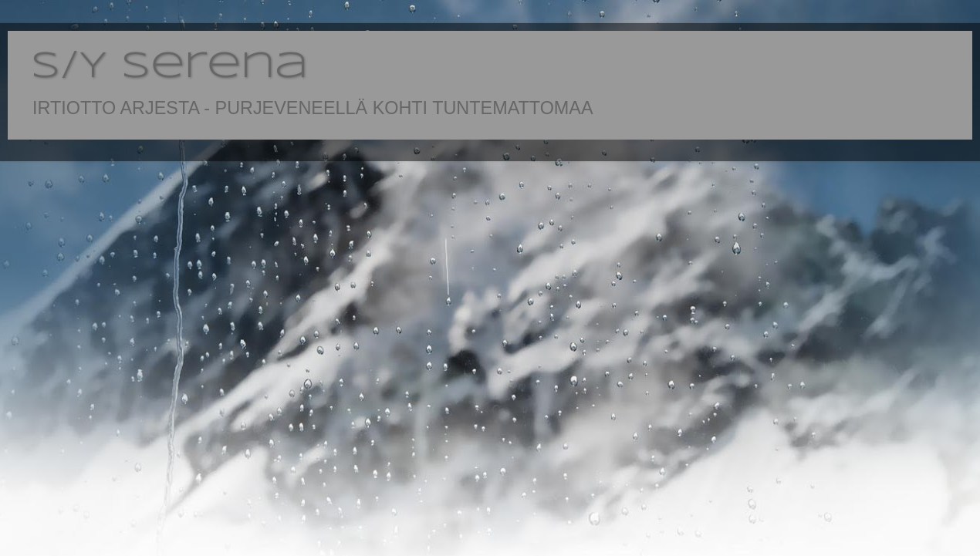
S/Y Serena (169, 67)
